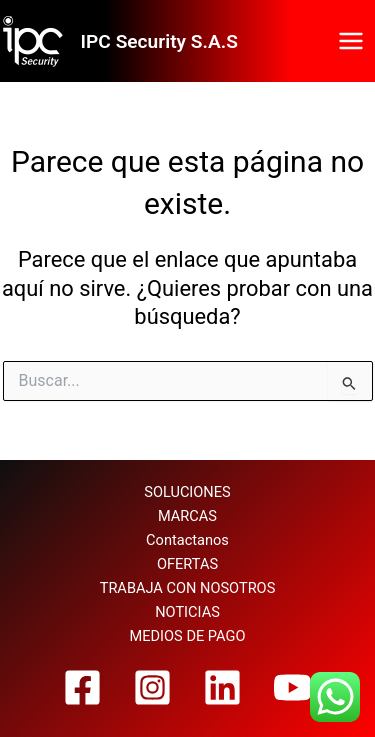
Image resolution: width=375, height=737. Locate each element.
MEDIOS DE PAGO (188, 636)
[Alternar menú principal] (351, 41)
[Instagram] (152, 687)
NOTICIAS (187, 612)
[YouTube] (292, 687)
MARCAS (187, 516)
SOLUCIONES (187, 492)
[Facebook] (82, 687)
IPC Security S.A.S (159, 41)
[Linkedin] (222, 687)
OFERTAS (187, 564)
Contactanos (187, 540)
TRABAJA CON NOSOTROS (188, 588)
